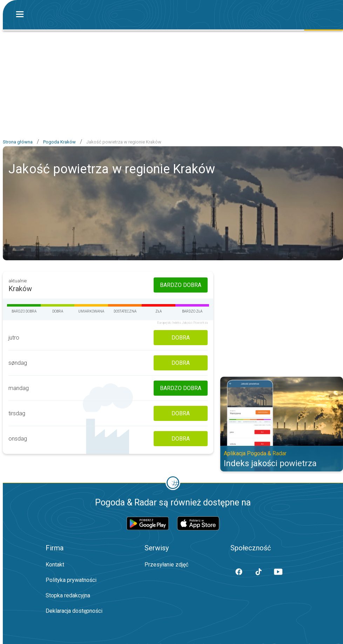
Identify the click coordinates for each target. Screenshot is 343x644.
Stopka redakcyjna (68, 595)
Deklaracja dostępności (74, 611)
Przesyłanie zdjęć (166, 565)
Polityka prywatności (71, 580)
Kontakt (55, 565)
